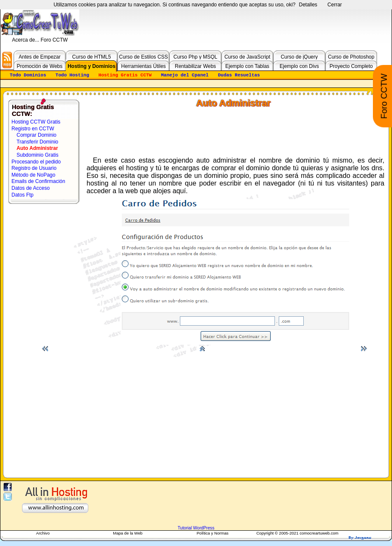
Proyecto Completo (351, 66)
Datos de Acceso (31, 188)
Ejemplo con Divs (299, 66)
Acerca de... (26, 40)
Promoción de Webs (39, 66)
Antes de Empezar (40, 57)
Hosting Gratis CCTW (125, 75)
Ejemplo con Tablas (247, 66)
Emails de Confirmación (38, 181)
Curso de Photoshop (351, 57)
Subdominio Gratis (38, 155)
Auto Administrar (37, 148)
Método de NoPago (33, 175)
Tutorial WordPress (196, 528)
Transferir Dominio (37, 142)
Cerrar (335, 5)
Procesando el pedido (36, 162)
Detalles (308, 5)
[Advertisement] (235, 130)
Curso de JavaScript (247, 57)
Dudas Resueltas (239, 75)
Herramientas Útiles (143, 66)
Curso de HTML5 (91, 57)
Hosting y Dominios (91, 66)
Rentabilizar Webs (195, 66)
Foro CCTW (54, 40)
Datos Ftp (22, 195)
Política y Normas (212, 533)
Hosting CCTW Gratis (36, 122)
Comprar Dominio (36, 135)
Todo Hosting (72, 75)
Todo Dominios (28, 75)
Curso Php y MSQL (195, 57)
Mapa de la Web (128, 533)
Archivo (43, 533)
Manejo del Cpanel (185, 75)
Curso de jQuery (299, 57)
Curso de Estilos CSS (143, 57)
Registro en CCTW (33, 129)
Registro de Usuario (34, 168)
